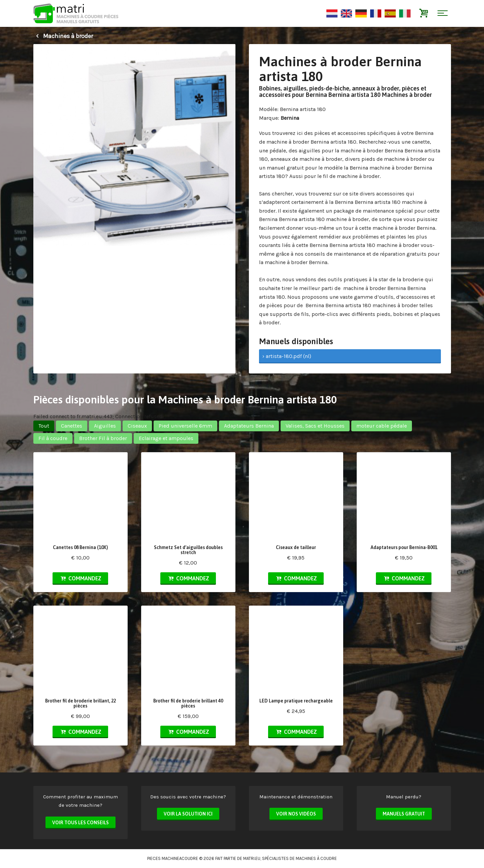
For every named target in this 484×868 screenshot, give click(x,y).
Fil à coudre (53, 438)
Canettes (72, 426)
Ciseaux (137, 426)
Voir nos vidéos (296, 814)
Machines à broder (63, 36)
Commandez (80, 578)
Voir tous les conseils (80, 823)
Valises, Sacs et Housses (315, 426)
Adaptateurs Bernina (249, 426)
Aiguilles (105, 426)
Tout (44, 426)
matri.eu (252, 858)
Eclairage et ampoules (166, 438)
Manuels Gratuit (404, 814)
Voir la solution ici (188, 814)
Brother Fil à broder (103, 438)
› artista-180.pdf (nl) (287, 356)
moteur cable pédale (382, 426)
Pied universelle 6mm (185, 426)
